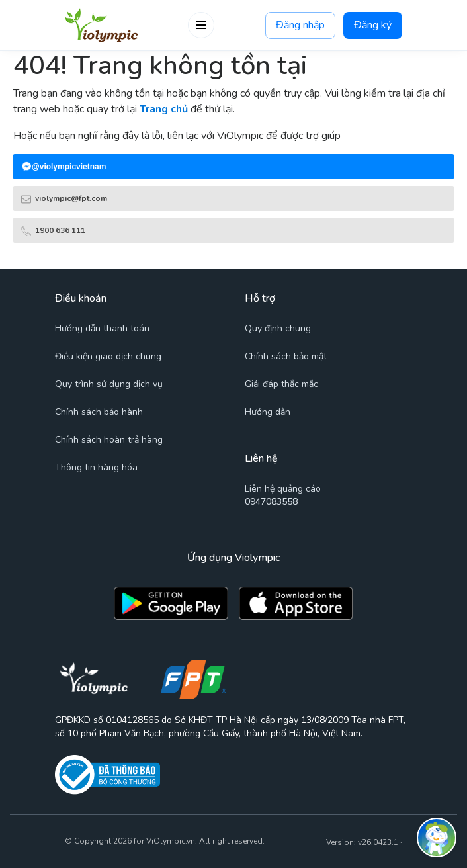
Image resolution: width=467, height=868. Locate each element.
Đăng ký (373, 25)
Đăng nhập (300, 25)
